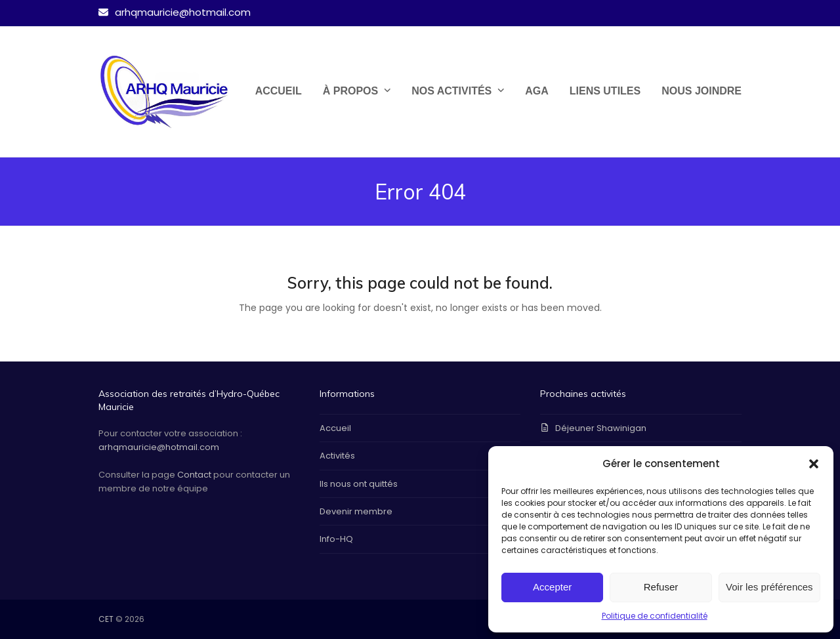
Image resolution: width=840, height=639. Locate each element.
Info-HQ (336, 539)
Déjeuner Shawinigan (601, 428)
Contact (194, 475)
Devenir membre (356, 511)
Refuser (661, 587)
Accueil (335, 428)
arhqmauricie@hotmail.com (159, 447)
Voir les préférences (769, 587)
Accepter (552, 587)
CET (106, 619)
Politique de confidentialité (655, 616)
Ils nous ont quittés (359, 484)
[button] (814, 464)
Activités (337, 456)
